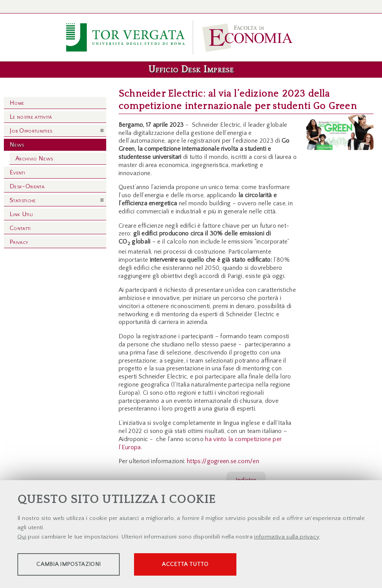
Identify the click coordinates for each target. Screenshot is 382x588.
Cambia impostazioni (78, 565)
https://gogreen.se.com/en (223, 461)
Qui (22, 538)
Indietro (246, 480)
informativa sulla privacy (287, 538)
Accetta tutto (217, 565)
